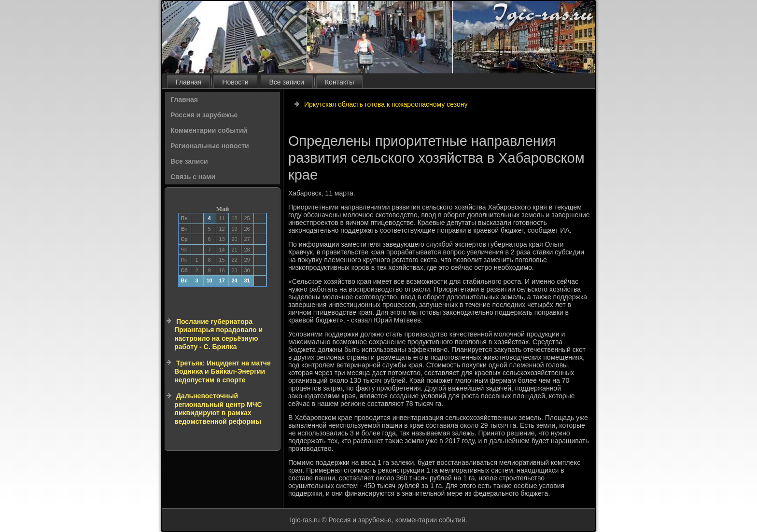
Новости (235, 82)
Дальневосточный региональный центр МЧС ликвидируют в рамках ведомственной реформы (218, 409)
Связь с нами (193, 177)
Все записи (287, 82)
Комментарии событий (209, 130)
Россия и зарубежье (204, 115)
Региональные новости (210, 146)
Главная (189, 82)
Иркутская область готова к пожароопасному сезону (386, 104)
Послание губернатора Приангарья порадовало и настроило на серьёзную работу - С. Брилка (218, 334)
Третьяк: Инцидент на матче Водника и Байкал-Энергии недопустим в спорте (223, 371)
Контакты (339, 82)
